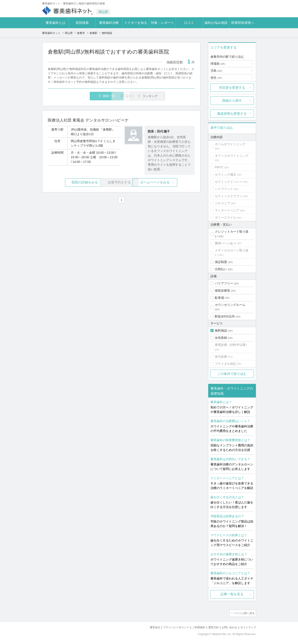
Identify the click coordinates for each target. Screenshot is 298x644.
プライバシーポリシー (171, 627)
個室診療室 (222, 291)
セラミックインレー (229, 182)
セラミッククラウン (229, 196)
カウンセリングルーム (230, 305)
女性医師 (221, 338)
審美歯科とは (55, 23)
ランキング (170, 96)
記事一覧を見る (232, 594)
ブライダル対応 (226, 364)
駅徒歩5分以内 (225, 316)
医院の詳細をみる (72, 183)
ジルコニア (222, 203)
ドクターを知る (136, 23)
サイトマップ (248, 627)
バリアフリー (224, 283)
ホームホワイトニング (230, 144)
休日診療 (221, 357)
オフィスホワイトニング (232, 156)
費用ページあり (226, 243)
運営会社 (148, 627)
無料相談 (221, 331)
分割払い (221, 269)
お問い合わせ (227, 627)
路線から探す (232, 100)
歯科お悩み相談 (216, 23)
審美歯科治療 (109, 23)
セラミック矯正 (226, 174)
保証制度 (221, 262)
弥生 (216, 78)
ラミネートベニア (227, 210)
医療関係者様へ (243, 23)
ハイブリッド (224, 189)
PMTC (219, 167)
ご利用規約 (195, 627)
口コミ (189, 23)
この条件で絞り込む (232, 374)
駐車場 (219, 298)
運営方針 (210, 627)
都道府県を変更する (232, 114)
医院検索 (82, 23)
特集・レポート (163, 23)
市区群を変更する (232, 88)
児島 (216, 71)
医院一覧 (78, 96)
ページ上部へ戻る (244, 613)
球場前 (218, 64)
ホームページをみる (170, 183)
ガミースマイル (226, 218)
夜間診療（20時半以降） (232, 345)
